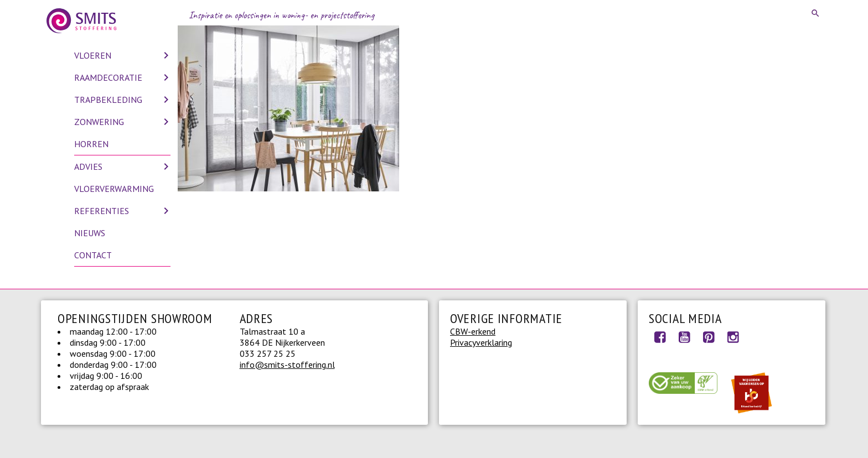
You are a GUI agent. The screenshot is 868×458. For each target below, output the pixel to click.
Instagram (733, 337)
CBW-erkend (473, 331)
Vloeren (93, 55)
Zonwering (99, 122)
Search (816, 13)
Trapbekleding (108, 100)
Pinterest (709, 337)
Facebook (660, 337)
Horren (91, 144)
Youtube (684, 337)
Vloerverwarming (114, 189)
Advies (88, 166)
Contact (93, 255)
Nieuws (90, 233)
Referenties (102, 211)
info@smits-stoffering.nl (287, 365)
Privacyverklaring (481, 342)
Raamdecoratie (108, 77)
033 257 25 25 (268, 353)
